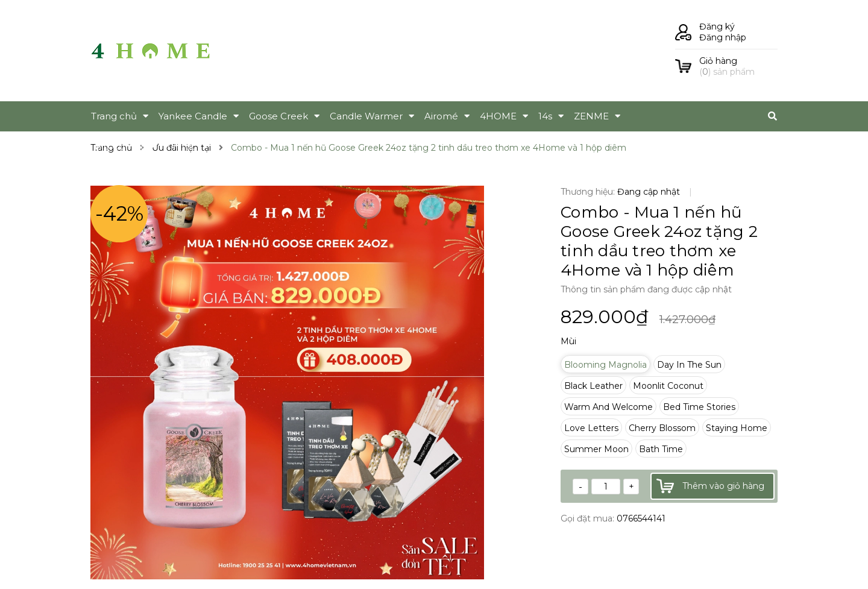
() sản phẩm (738, 66)
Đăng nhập (723, 37)
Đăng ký (717, 27)
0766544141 (641, 518)
